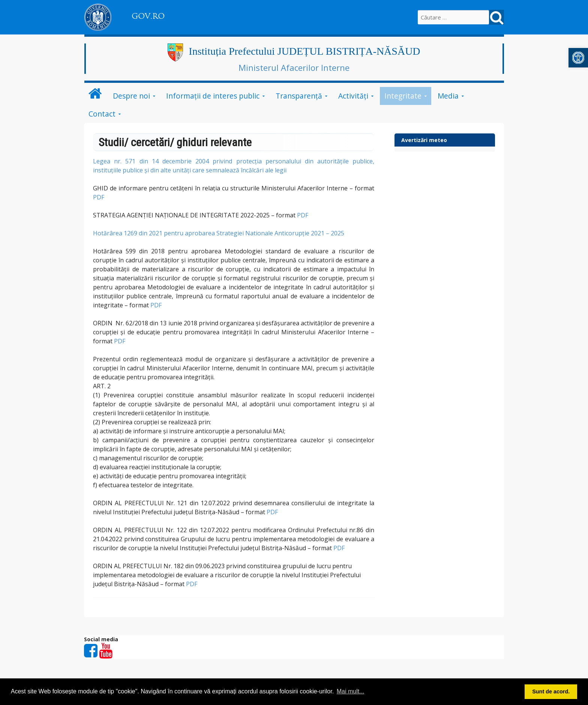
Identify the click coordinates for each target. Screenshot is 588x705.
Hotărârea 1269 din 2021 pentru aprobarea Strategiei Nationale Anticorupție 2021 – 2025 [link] (219, 233)
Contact (102, 114)
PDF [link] (99, 197)
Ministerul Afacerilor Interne (294, 67)
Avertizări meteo (424, 140)
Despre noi (131, 96)
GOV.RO (148, 16)
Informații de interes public (213, 96)
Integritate (403, 96)
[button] (578, 58)
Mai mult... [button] (351, 691)
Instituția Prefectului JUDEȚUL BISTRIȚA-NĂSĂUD (304, 51)
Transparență (299, 96)
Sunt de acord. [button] (551, 692)
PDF (303, 215)
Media (448, 96)
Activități (353, 96)
